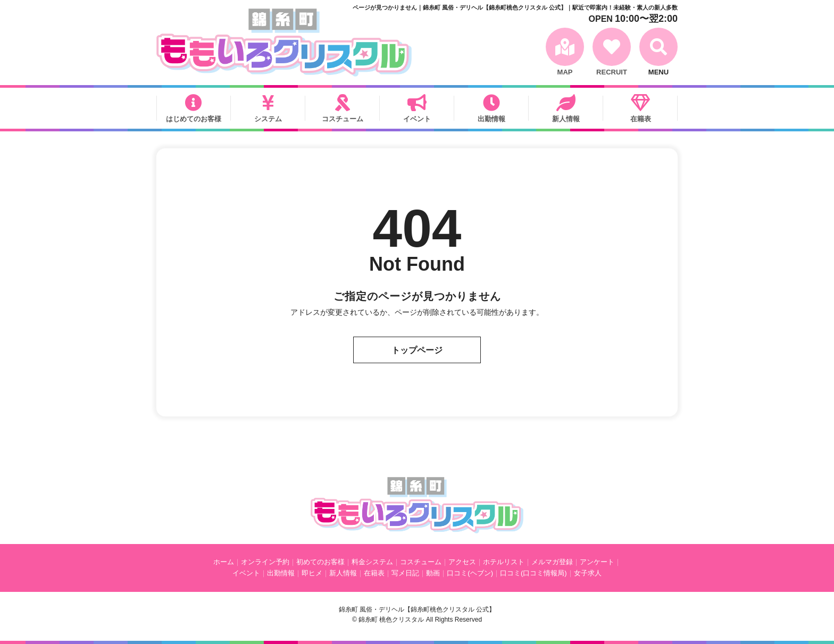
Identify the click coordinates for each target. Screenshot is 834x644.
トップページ (417, 350)
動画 (433, 573)
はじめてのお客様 (194, 119)
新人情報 (566, 119)
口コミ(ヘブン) (470, 573)
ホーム (224, 562)
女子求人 (588, 573)
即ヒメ (312, 573)
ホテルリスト (504, 562)
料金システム (372, 562)
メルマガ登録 (552, 562)
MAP (565, 72)
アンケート (597, 562)
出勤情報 (491, 119)
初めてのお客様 (320, 562)
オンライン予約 (265, 562)
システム (268, 119)
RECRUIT (612, 72)
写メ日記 (405, 573)
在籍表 (641, 119)
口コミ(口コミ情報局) (533, 573)
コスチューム (343, 119)
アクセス (462, 562)
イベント (417, 119)
